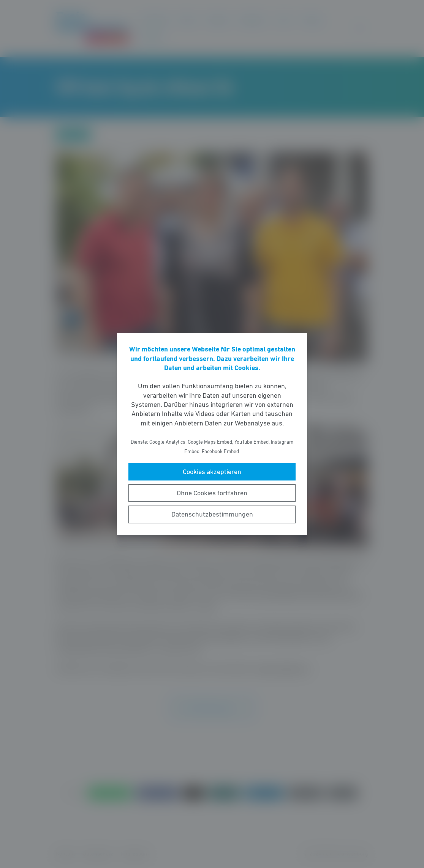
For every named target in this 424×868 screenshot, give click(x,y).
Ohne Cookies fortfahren (212, 493)
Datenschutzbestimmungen (212, 514)
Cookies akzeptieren (212, 472)
